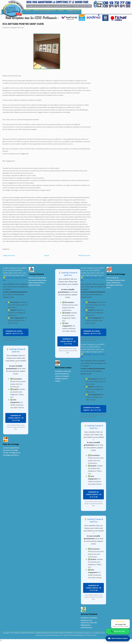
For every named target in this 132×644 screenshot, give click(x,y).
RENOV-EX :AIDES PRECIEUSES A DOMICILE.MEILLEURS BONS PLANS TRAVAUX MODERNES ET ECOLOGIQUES (49, 633)
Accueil (47, 255)
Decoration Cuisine (63, 368)
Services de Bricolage (116, 274)
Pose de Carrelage (11, 444)
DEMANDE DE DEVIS (74, 12)
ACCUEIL (28, 11)
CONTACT (61, 11)
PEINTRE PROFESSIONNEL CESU (45, 12)
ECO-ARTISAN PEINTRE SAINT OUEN (23, 24)
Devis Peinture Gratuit (118, 638)
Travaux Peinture (36, 274)
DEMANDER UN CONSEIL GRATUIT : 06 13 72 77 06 (14, 332)
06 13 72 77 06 (118, 631)
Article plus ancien (84, 255)
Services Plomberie (89, 614)
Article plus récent (9, 255)
